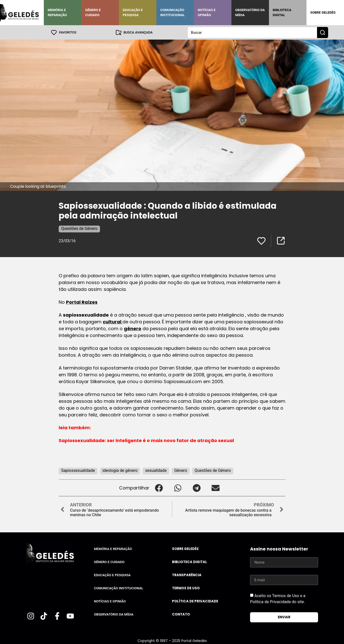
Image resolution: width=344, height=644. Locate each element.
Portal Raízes (82, 302)
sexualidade (156, 470)
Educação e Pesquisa (133, 12)
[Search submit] (323, 32)
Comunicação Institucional (173, 12)
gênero (133, 328)
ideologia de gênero (120, 470)
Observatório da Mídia (250, 12)
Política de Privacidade (195, 601)
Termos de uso (186, 588)
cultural (113, 321)
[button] (159, 488)
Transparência (187, 575)
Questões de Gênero (79, 228)
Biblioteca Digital (282, 12)
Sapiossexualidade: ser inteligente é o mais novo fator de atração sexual (146, 440)
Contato (181, 614)
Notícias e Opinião (207, 12)
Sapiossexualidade (78, 470)
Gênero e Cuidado (93, 12)
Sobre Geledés (323, 12)
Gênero (181, 470)
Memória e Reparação (57, 12)
